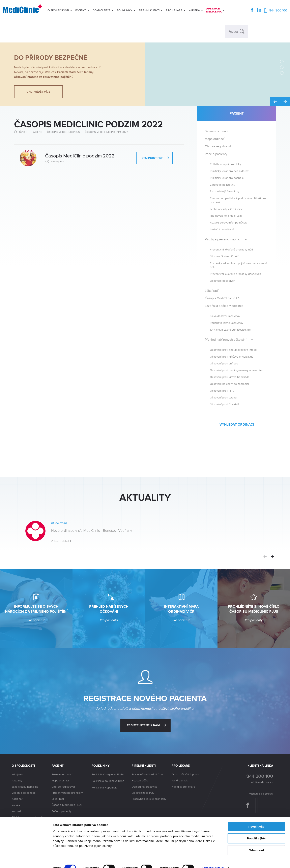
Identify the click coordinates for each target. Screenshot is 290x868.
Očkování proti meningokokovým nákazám (236, 370)
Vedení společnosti (24, 793)
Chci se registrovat (218, 146)
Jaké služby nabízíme (25, 787)
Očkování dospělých (223, 281)
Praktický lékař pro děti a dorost (230, 171)
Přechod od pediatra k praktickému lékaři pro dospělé (238, 200)
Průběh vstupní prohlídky (225, 164)
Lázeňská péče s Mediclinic (224, 306)
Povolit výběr (256, 831)
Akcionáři (17, 799)
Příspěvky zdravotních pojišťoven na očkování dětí (238, 265)
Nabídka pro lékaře (183, 787)
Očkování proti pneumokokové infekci (233, 350)
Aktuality (17, 780)
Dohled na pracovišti (144, 787)
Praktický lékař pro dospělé (227, 178)
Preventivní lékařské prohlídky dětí (231, 249)
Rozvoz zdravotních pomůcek (228, 222)
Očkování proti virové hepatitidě (230, 377)
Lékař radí (212, 291)
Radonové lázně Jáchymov (227, 323)
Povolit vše (256, 819)
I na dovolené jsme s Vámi (226, 216)
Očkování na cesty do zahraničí (229, 384)
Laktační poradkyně (222, 229)
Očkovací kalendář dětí (224, 256)
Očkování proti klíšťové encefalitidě (232, 356)
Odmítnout (256, 842)
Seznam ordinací (216, 131)
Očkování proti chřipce (224, 363)
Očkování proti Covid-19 (225, 404)
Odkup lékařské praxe (185, 774)
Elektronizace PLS (143, 793)
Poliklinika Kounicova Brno (108, 781)
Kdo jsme (17, 774)
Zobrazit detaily (213, 860)
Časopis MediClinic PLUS (63, 132)
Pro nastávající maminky (225, 191)
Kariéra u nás (180, 780)
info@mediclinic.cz (262, 782)
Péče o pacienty (216, 154)
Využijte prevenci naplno (222, 239)
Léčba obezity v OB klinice (226, 209)
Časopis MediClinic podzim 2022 (106, 132)
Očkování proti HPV (222, 391)
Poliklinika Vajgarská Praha (108, 775)
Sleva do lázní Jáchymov (225, 316)
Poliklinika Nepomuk (104, 788)
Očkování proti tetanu (223, 397)
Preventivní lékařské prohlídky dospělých (235, 274)
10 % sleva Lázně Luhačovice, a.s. (231, 330)
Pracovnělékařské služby (147, 774)
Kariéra (16, 805)
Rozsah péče (140, 780)
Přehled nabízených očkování (226, 340)
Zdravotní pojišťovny (222, 185)
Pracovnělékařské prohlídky (149, 799)
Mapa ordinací (215, 139)
